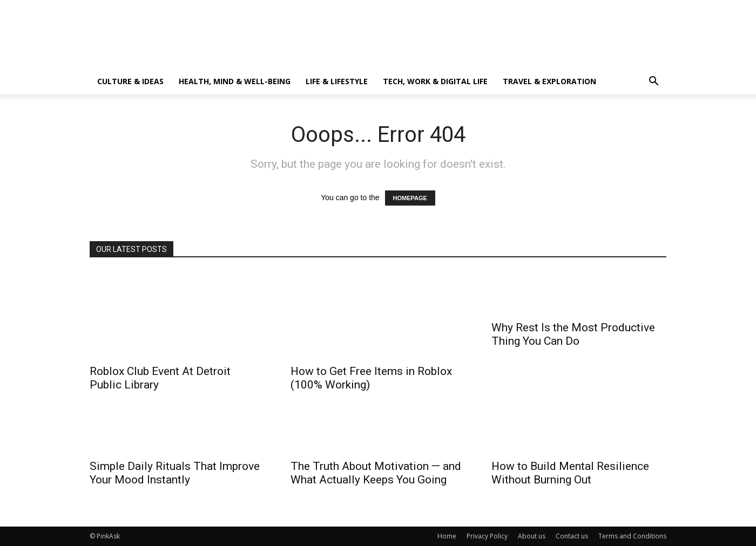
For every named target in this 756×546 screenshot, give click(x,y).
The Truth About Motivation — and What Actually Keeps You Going (376, 473)
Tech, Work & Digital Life (435, 81)
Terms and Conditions (632, 536)
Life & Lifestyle (337, 81)
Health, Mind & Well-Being (235, 81)
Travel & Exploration (549, 81)
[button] (653, 82)
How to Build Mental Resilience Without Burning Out (570, 473)
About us (532, 536)
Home (447, 536)
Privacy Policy (487, 536)
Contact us (572, 536)
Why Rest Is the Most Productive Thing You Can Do (573, 334)
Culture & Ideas (130, 81)
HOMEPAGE (410, 198)
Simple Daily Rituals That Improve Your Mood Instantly (175, 473)
